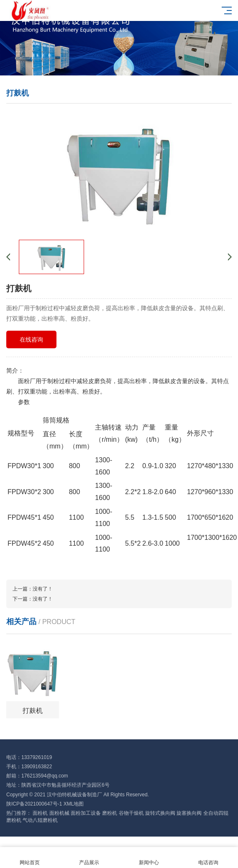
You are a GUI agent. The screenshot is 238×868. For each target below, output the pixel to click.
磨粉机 (110, 813)
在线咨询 (31, 339)
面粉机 (40, 813)
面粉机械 (59, 813)
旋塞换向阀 (189, 813)
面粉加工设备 (86, 813)
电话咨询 (208, 858)
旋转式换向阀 (160, 813)
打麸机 (33, 711)
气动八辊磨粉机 (40, 820)
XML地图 (74, 804)
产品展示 (89, 858)
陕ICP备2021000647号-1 (34, 804)
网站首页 (30, 858)
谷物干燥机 (131, 813)
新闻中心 (149, 858)
